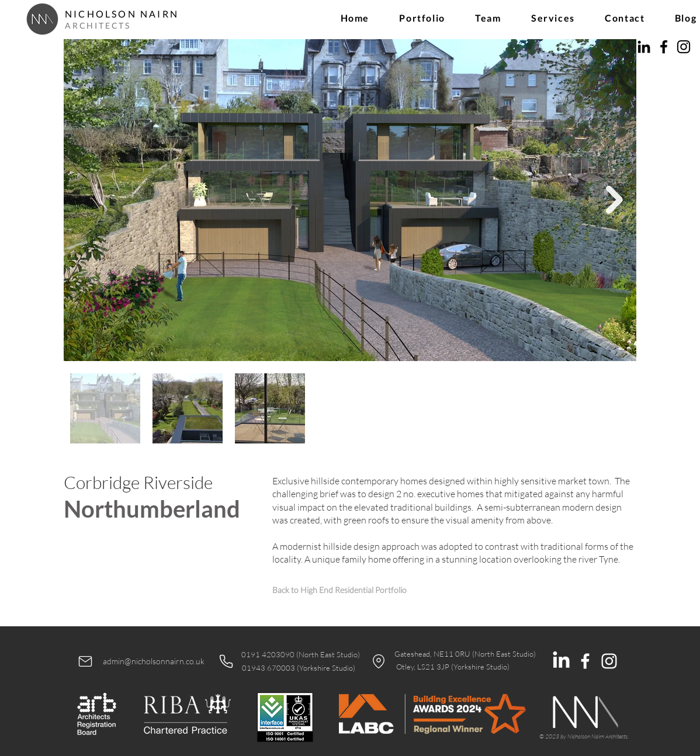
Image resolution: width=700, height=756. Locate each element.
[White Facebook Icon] (585, 661)
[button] (422, 18)
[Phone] (226, 661)
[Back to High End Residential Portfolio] (339, 590)
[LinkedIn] (644, 47)
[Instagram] (684, 47)
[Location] (379, 661)
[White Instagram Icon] (609, 661)
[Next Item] (614, 200)
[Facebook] (664, 47)
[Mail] (85, 661)
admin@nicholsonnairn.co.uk (154, 661)
